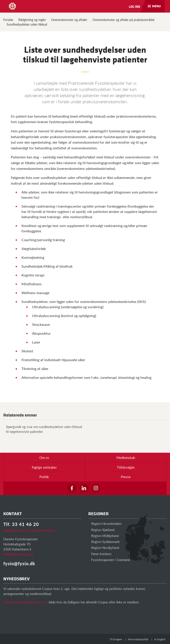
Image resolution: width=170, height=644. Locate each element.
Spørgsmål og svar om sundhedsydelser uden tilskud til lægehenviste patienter (43, 429)
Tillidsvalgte (126, 467)
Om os (44, 457)
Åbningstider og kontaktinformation (29, 530)
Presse (126, 477)
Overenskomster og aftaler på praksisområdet (124, 20)
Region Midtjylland (103, 536)
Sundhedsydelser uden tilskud (27, 24)
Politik (44, 477)
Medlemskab (126, 457)
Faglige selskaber (44, 467)
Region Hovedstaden (105, 523)
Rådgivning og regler (32, 20)
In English (160, 639)
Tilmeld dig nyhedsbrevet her (24, 602)
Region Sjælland (101, 530)
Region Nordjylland (104, 547)
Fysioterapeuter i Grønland (109, 560)
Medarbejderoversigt (18, 554)
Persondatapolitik (138, 639)
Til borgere (116, 639)
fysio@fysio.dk (19, 563)
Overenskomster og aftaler (69, 20)
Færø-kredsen (100, 554)
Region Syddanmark (104, 542)
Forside (8, 20)
